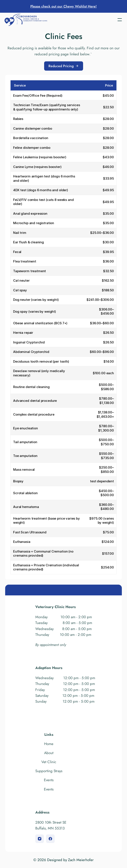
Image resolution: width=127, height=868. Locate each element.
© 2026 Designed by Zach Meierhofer (63, 860)
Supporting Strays (49, 771)
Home (49, 744)
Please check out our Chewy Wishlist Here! (63, 6)
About (49, 753)
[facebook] (50, 839)
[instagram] (40, 839)
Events (49, 780)
